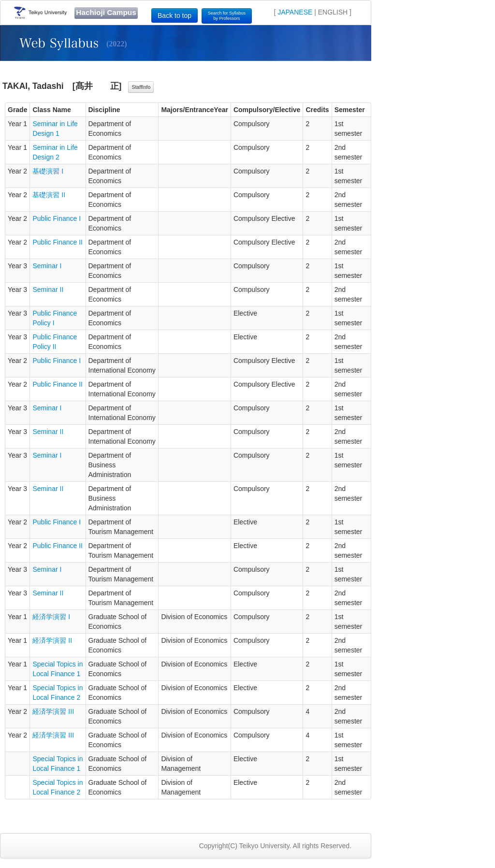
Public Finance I (57, 218)
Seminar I (47, 266)
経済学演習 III (53, 711)
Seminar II (48, 289)
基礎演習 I (48, 171)
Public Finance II (58, 242)
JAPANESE (295, 12)
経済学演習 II (52, 640)
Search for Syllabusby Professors (227, 16)
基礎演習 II (49, 195)
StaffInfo (141, 87)
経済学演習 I (51, 617)
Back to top (175, 15)
